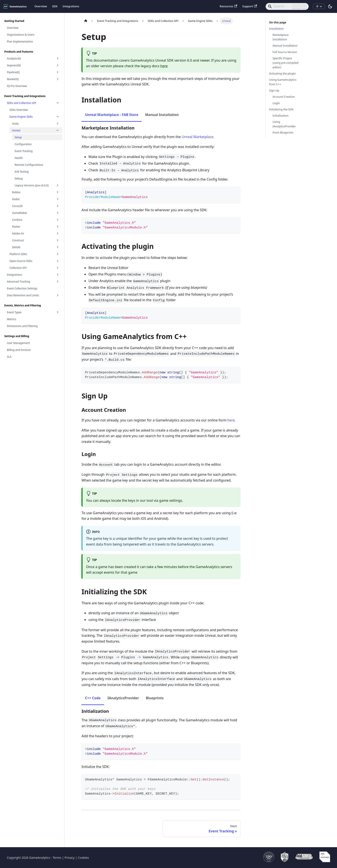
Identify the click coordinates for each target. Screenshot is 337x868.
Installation (276, 29)
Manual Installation (285, 46)
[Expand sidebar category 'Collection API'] (58, 268)
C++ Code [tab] (93, 698)
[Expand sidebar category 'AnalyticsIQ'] (58, 58)
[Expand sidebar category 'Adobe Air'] (58, 233)
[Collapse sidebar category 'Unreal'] (58, 130)
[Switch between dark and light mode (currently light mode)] (330, 6)
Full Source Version (285, 52)
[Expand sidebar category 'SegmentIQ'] (58, 65)
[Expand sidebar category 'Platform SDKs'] (58, 254)
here (164, 66)
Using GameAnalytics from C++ (283, 82)
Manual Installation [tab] (162, 115)
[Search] (287, 6)
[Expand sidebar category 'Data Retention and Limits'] (58, 295)
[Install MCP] (319, 6)
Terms (57, 858)
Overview (41, 6)
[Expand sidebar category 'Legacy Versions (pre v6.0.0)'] (58, 185)
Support (250, 6)
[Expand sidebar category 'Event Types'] (58, 312)
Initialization (280, 116)
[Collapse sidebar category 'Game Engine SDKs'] (58, 117)
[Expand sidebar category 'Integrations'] (58, 275)
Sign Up (274, 90)
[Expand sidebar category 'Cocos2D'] (58, 206)
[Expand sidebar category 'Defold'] (58, 247)
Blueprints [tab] (155, 698)
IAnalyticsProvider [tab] (123, 698)
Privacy (70, 858)
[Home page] (86, 21)
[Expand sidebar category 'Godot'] (58, 199)
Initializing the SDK (281, 109)
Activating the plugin (282, 73)
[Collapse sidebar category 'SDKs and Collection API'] (58, 103)
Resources (228, 6)
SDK (55, 6)
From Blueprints (283, 132)
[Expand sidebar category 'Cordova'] (58, 220)
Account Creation (284, 97)
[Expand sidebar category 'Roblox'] (58, 192)
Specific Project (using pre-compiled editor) (285, 63)
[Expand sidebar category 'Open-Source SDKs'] (58, 261)
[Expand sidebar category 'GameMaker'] (58, 213)
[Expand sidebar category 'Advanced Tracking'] (58, 281)
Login (276, 103)
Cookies (83, 858)
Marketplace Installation (280, 37)
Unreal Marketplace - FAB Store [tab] (112, 115)
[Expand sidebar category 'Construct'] (58, 240)
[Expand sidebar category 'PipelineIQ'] (58, 72)
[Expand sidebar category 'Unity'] (58, 123)
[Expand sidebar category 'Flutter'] (58, 227)
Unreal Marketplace (197, 137)
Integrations (71, 6)
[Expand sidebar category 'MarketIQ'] (58, 79)
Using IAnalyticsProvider (284, 124)
